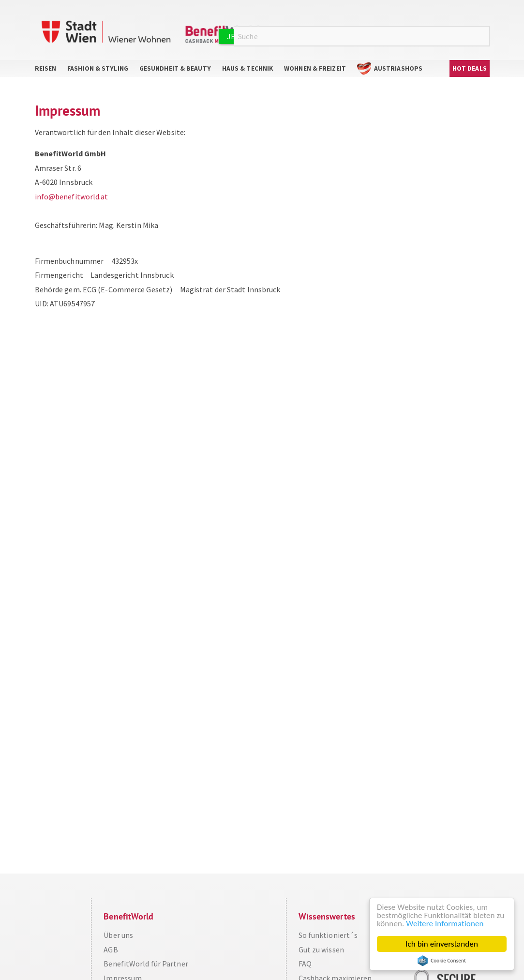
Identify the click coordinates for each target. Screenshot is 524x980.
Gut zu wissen (321, 950)
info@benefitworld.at (72, 196)
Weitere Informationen (445, 924)
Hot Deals (470, 68)
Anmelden (382, 36)
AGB (111, 950)
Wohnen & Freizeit (315, 68)
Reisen (46, 68)
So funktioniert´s (328, 935)
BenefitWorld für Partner (146, 964)
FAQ (305, 964)
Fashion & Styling (98, 68)
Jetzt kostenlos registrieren (286, 36)
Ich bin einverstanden (442, 944)
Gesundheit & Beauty (175, 68)
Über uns (118, 935)
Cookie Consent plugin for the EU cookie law (442, 961)
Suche (484, 37)
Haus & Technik (247, 68)
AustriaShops (398, 68)
